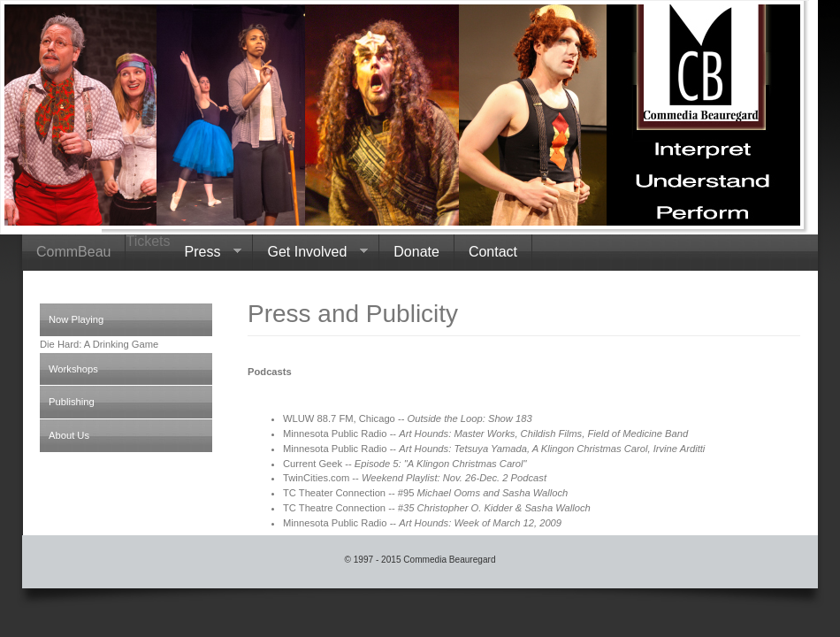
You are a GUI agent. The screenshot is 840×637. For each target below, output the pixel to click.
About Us (69, 435)
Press (206, 252)
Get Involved (310, 252)
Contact (493, 252)
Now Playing (76, 319)
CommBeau (73, 252)
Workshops (73, 369)
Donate (416, 252)
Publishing (72, 402)
